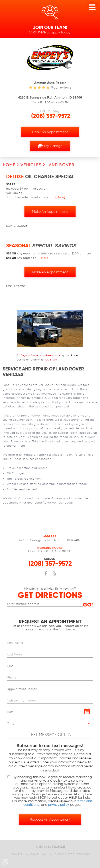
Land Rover (60, 165)
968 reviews (61, 87)
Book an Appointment (50, 132)
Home (9, 165)
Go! (88, 605)
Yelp (54, 576)
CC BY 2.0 (51, 360)
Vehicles (31, 165)
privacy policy (59, 805)
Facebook (46, 576)
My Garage (50, 146)
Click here (37, 32)
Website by (50, 847)
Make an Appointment (50, 212)
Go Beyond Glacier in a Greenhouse (38, 355)
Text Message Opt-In (50, 735)
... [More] (58, 197)
